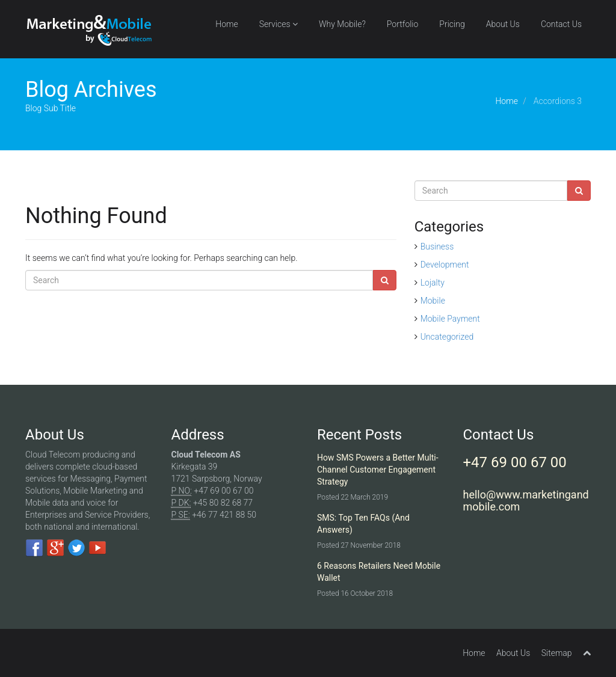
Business (437, 247)
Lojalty (433, 283)
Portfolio (403, 24)
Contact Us (561, 24)
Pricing (452, 24)
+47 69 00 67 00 (515, 462)
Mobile (433, 301)
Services (279, 24)
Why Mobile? (342, 24)
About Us (503, 24)
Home (226, 24)
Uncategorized (447, 337)
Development (445, 265)
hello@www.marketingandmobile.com (526, 501)
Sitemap (557, 653)
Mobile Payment (450, 319)
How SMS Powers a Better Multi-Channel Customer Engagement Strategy (378, 470)
